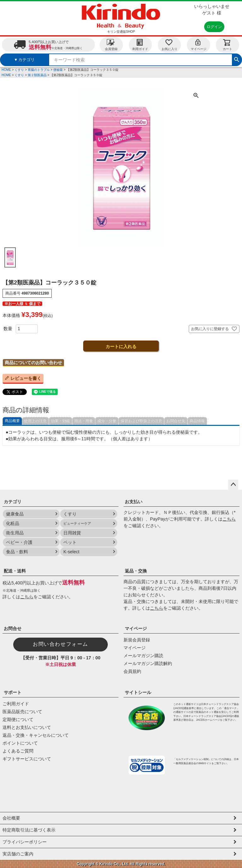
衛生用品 (15, 533)
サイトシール (138, 692)
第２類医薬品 (37, 75)
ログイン (214, 27)
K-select (71, 552)
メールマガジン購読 (143, 656)
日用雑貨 (72, 533)
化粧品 (13, 523)
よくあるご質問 (18, 751)
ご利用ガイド (16, 704)
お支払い (134, 502)
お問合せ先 (176, 421)
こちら (229, 519)
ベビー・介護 (19, 542)
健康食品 (15, 514)
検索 (237, 59)
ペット (70, 542)
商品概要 (12, 421)
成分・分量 (107, 421)
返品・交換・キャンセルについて (36, 735)
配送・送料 (15, 571)
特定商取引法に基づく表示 (29, 830)
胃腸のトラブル (39, 70)
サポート (13, 692)
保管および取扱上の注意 (141, 421)
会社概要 (11, 818)
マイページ (199, 45)
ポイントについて (20, 743)
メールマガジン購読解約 (148, 663)
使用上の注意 (35, 421)
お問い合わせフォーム (60, 644)
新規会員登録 (137, 640)
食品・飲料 (17, 552)
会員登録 (111, 45)
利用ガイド (140, 45)
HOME (6, 70)
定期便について (18, 719)
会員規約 (132, 671)
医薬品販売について (22, 712)
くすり (19, 70)
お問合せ (13, 628)
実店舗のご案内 (18, 854)
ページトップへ (233, 485)
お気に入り (170, 45)
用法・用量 (84, 421)
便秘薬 (58, 70)
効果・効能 (60, 421)
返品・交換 (136, 571)
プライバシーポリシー (25, 842)
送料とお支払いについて (27, 727)
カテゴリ (13, 502)
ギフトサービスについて (27, 759)
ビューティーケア (77, 523)
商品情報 (197, 421)
